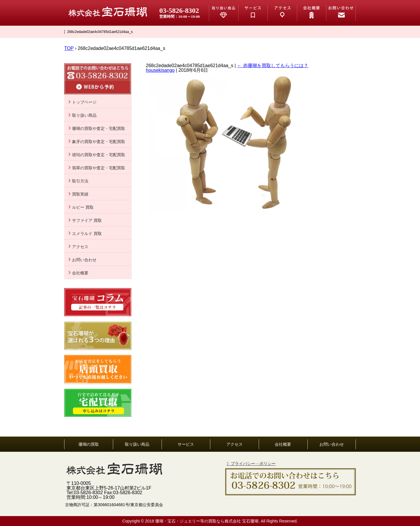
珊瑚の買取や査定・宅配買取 (99, 128)
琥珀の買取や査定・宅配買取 (99, 155)
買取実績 (80, 194)
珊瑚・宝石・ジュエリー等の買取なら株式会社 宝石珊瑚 (207, 521)
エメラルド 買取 (87, 234)
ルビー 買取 (83, 207)
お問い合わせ (84, 260)
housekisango (160, 70)
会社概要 (80, 273)
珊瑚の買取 (89, 444)
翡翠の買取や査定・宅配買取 (99, 168)
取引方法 (80, 181)
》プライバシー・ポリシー (251, 464)
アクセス (80, 247)
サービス (186, 444)
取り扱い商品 (84, 115)
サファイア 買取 (87, 220)
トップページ (84, 102)
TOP (69, 48)
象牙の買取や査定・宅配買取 (99, 142)
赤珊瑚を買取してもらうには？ (273, 66)
